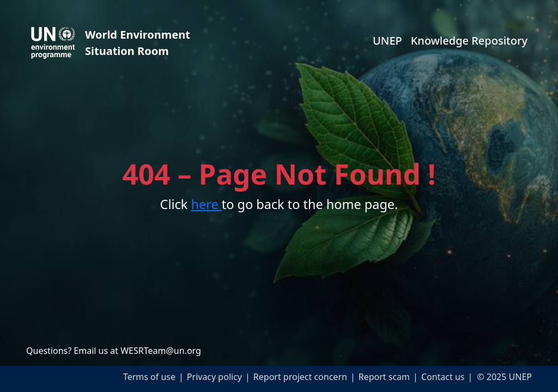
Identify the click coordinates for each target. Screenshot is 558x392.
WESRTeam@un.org (161, 351)
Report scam (384, 377)
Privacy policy (214, 377)
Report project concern (300, 377)
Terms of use (149, 377)
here (206, 204)
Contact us (443, 377)
